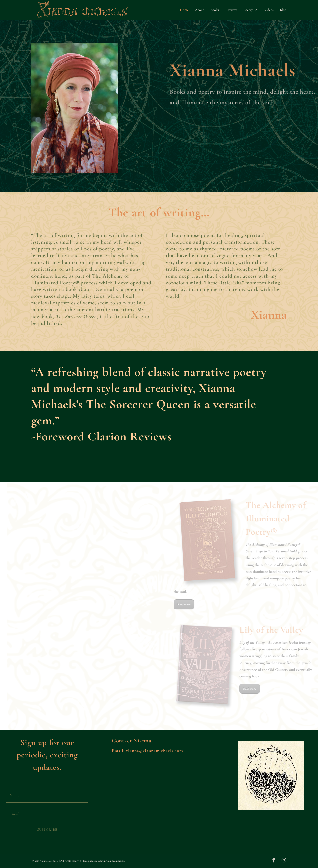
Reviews (231, 10)
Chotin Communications (112, 861)
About (199, 10)
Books (215, 10)
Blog (283, 10)
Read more (212, 604)
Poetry (248, 10)
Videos (269, 10)
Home (184, 10)
